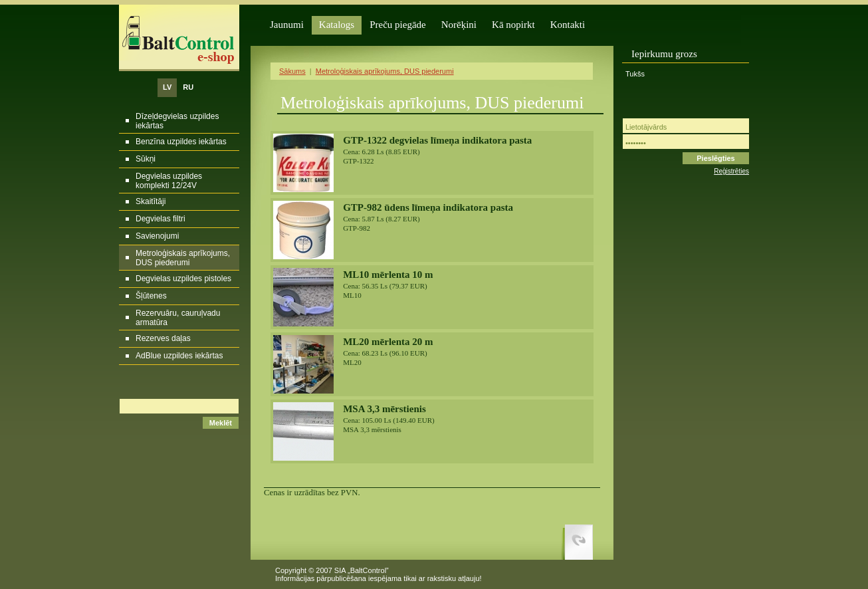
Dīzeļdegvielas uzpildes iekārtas (177, 121)
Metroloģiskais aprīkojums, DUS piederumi (183, 258)
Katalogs (337, 25)
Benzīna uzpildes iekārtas (181, 142)
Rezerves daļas (163, 338)
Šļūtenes (151, 296)
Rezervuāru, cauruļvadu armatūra (178, 318)
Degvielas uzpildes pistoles (183, 279)
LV (167, 87)
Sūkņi (146, 159)
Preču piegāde (398, 25)
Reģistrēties (731, 171)
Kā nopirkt (513, 25)
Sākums (292, 71)
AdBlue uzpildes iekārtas (179, 356)
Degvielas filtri (161, 219)
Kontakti (568, 25)
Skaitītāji (151, 201)
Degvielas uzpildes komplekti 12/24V (169, 181)
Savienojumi (157, 236)
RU (188, 87)
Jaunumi (287, 25)
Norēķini (459, 25)
